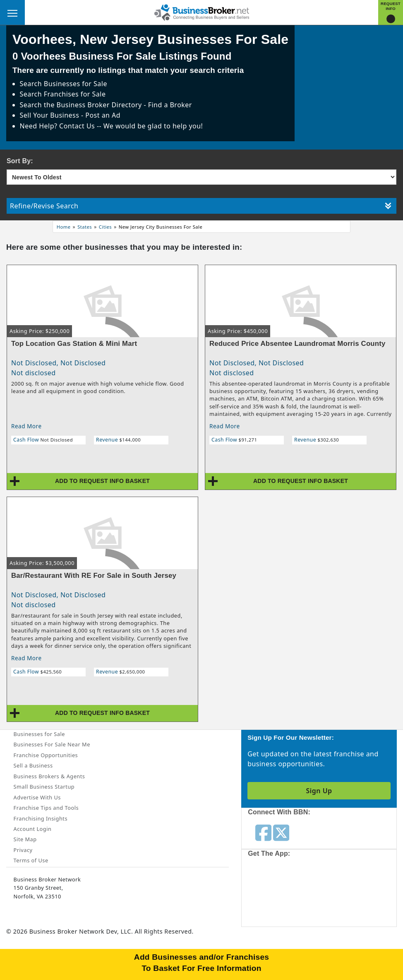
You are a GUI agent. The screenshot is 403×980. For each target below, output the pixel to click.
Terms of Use (31, 860)
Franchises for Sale (75, 94)
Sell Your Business (50, 115)
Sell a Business (33, 765)
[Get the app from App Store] (285, 894)
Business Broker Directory (99, 105)
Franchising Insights (41, 818)
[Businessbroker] (201, 12)
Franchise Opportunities (46, 755)
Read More (26, 426)
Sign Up (319, 791)
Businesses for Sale (76, 84)
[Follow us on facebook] (263, 832)
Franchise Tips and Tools (46, 808)
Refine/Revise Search (201, 206)
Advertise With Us (37, 797)
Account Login (33, 829)
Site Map (25, 839)
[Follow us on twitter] (281, 832)
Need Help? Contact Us (58, 126)
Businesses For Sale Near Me (52, 744)
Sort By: (20, 161)
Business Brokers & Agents (49, 776)
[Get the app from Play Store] (346, 894)
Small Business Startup (44, 787)
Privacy (23, 850)
